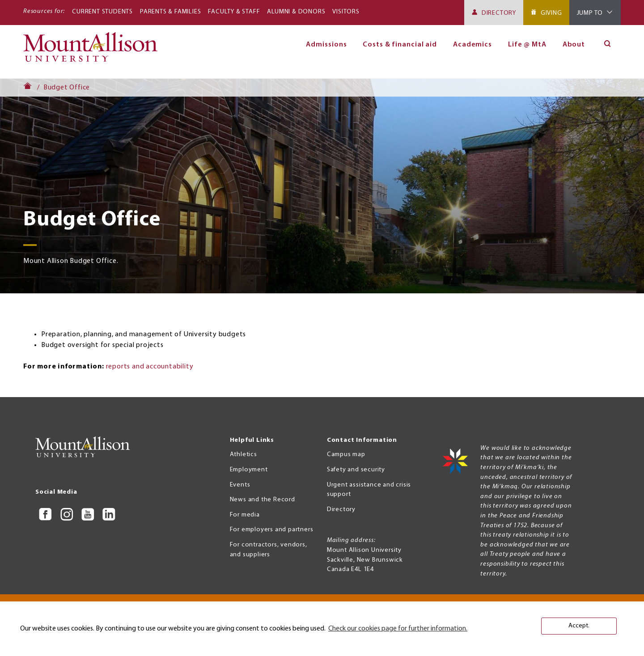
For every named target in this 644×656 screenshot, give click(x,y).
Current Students (102, 12)
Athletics (244, 455)
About (574, 45)
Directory (499, 13)
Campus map (346, 455)
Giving (551, 13)
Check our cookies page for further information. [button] (398, 629)
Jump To (590, 13)
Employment (249, 470)
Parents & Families (170, 12)
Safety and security (356, 470)
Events (240, 485)
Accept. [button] (579, 626)
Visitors (346, 12)
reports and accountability (150, 367)
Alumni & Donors (296, 12)
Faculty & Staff (234, 12)
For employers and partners (272, 530)
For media (245, 515)
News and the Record (263, 500)
